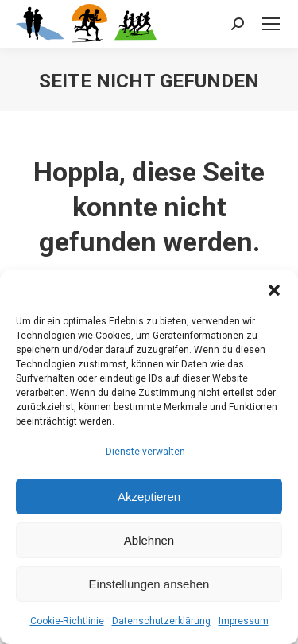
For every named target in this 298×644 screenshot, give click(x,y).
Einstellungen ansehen (149, 584)
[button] (274, 290)
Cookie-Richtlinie (67, 621)
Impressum (244, 621)
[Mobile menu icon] (271, 24)
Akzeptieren (149, 497)
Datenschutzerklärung (161, 621)
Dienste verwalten (145, 452)
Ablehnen (149, 540)
